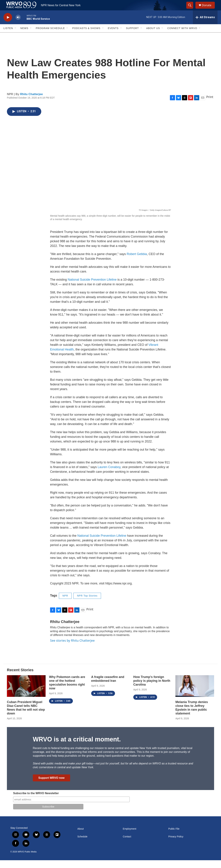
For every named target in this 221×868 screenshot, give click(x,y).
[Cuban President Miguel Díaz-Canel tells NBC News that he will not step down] (26, 694)
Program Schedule (50, 36)
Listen (8, 36)
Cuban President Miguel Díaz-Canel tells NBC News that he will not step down (26, 715)
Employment (129, 837)
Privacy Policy (176, 844)
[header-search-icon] (191, 9)
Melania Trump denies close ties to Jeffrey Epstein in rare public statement (192, 715)
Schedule (82, 844)
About (81, 837)
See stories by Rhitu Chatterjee (72, 648)
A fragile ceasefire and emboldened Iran (108, 687)
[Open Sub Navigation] (16, 36)
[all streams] (205, 25)
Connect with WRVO (182, 36)
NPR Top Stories (87, 603)
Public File (174, 837)
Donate (209, 9)
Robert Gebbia (137, 262)
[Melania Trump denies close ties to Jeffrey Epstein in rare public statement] (195, 694)
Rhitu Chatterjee (32, 102)
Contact (127, 844)
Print (210, 105)
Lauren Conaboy (109, 475)
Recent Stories (20, 678)
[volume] (18, 25)
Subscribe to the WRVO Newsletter (36, 801)
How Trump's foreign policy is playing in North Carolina (152, 689)
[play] (8, 25)
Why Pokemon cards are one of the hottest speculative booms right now (67, 690)
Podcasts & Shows (86, 36)
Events (113, 36)
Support (132, 36)
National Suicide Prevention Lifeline (92, 287)
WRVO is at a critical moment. (77, 747)
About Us (153, 36)
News (24, 36)
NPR (65, 603)
